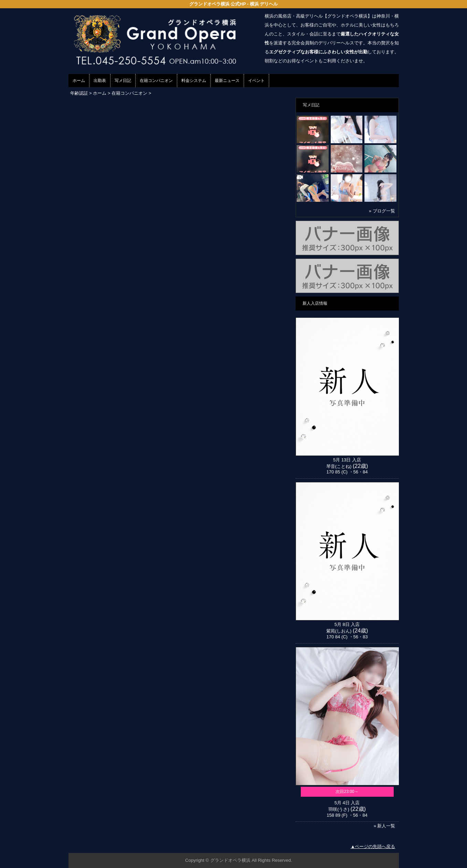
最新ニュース (227, 81)
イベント (256, 81)
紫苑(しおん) (339, 631)
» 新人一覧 (385, 826)
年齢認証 (79, 93)
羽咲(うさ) (339, 809)
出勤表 (100, 81)
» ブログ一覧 (382, 211)
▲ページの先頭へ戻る (373, 846)
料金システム (194, 81)
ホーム (79, 81)
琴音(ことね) (339, 466)
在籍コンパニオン (156, 81)
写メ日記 (123, 81)
